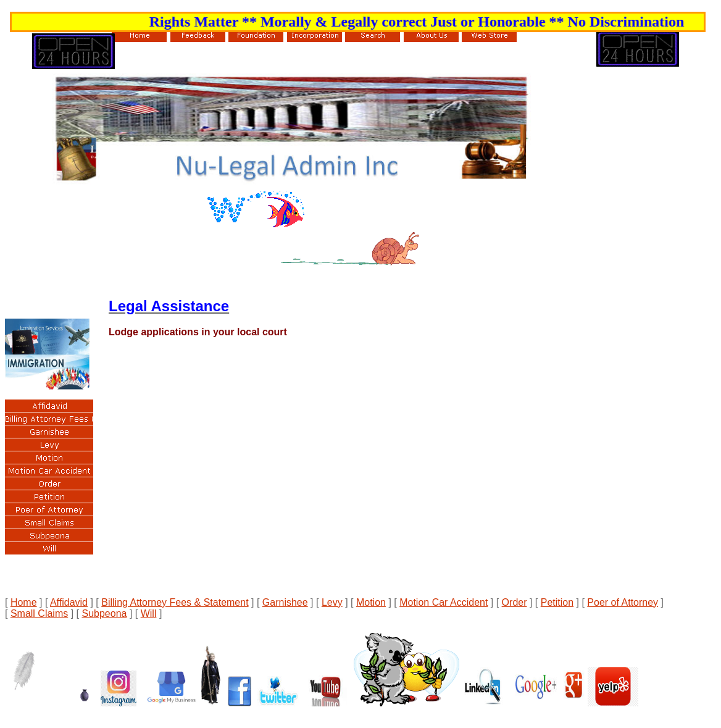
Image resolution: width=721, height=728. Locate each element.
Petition (557, 602)
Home (24, 602)
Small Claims (39, 613)
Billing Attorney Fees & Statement (175, 602)
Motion (371, 602)
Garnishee (285, 602)
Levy (332, 602)
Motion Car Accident (444, 602)
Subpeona (104, 613)
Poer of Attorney (623, 602)
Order (515, 602)
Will (149, 613)
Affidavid (69, 602)
